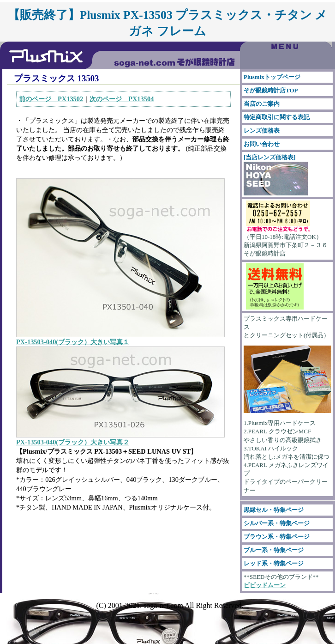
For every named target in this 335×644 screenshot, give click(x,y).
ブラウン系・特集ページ (277, 537)
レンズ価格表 (262, 131)
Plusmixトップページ (272, 77)
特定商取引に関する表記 (277, 117)
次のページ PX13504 (122, 99)
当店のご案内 (262, 104)
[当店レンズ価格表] (276, 175)
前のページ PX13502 (51, 99)
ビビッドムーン (265, 585)
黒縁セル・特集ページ (274, 510)
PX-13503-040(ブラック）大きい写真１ (73, 342)
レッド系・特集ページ (274, 563)
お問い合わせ (262, 144)
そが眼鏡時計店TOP (271, 90)
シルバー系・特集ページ (277, 523)
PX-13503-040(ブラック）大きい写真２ (73, 442)
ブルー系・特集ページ (274, 550)
